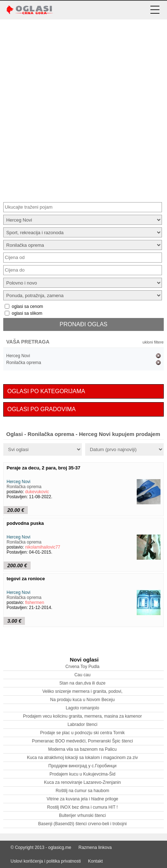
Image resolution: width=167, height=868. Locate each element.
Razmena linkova (95, 847)
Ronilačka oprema (24, 363)
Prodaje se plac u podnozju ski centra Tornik (82, 733)
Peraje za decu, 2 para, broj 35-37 (43, 468)
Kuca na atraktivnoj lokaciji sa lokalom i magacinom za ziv (82, 758)
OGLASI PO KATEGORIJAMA (46, 391)
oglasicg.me (60, 847)
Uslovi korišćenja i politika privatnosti (46, 861)
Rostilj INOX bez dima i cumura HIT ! (83, 807)
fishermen (35, 603)
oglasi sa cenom (28, 306)
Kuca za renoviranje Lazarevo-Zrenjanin (82, 782)
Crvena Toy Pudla (82, 667)
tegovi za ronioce (26, 579)
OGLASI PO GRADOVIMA (41, 409)
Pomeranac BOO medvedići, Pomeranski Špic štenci (82, 741)
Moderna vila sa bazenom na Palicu (82, 749)
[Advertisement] (83, 110)
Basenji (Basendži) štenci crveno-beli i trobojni (82, 824)
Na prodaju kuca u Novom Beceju (82, 700)
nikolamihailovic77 (43, 547)
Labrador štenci (82, 724)
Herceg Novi (18, 356)
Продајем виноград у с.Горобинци (82, 766)
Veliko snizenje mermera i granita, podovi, (82, 691)
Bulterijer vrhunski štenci (82, 815)
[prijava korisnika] (136, 10)
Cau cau (82, 675)
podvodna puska (25, 523)
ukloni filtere (153, 342)
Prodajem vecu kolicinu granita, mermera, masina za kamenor (82, 716)
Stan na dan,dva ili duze (82, 683)
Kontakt (95, 861)
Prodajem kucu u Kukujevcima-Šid (82, 774)
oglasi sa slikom (27, 313)
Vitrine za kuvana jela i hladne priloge (82, 799)
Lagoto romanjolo (82, 708)
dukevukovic (37, 492)
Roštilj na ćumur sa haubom (82, 791)
